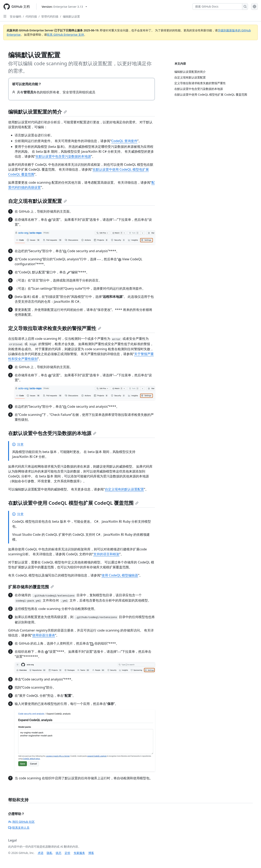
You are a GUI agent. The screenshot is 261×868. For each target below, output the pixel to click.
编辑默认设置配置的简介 (38, 112)
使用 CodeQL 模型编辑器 (120, 575)
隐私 (50, 853)
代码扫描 (31, 16)
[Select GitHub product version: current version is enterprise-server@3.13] (64, 7)
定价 (67, 853)
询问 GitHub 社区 (21, 822)
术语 (41, 853)
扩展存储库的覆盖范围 (31, 587)
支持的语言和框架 (106, 554)
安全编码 (15, 16)
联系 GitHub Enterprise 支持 (65, 35)
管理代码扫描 (50, 16)
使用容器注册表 (44, 635)
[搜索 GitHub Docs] (217, 7)
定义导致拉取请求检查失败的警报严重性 (55, 328)
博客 (91, 853)
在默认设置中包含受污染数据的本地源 (63, 156)
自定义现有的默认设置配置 (124, 489)
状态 (59, 853)
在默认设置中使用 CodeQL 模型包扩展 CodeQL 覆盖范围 (73, 503)
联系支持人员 (19, 828)
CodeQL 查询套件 (124, 141)
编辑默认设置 (71, 16)
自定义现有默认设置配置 (38, 201)
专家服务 (79, 853)
